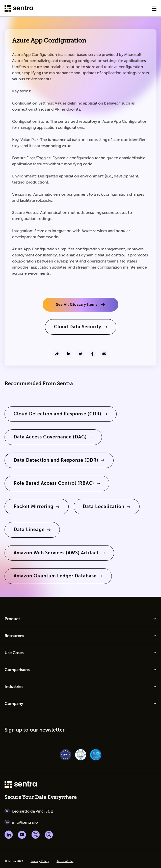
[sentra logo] (21, 785)
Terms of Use (65, 861)
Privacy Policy (40, 861)
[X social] (35, 835)
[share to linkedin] (69, 354)
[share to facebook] (92, 354)
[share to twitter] (80, 354)
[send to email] (104, 354)
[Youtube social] (22, 835)
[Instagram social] (49, 835)
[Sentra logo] (19, 8)
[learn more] (81, 327)
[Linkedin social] (9, 835)
